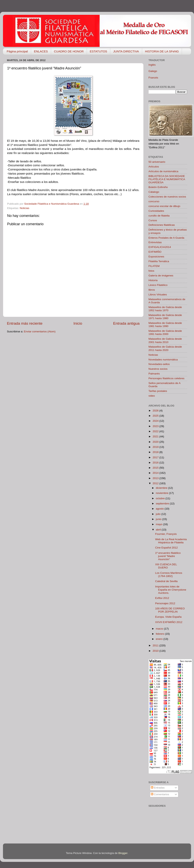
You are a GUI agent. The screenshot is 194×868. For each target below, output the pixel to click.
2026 (156, 411)
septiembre (163, 503)
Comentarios (160, 794)
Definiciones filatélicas (162, 225)
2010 (156, 651)
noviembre (162, 493)
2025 (156, 416)
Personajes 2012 (165, 603)
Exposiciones (156, 257)
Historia (153, 280)
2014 (156, 473)
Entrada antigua (126, 323)
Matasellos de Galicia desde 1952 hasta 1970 (165, 309)
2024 (156, 421)
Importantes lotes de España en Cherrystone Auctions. (171, 590)
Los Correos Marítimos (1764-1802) (169, 574)
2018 (156, 452)
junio (159, 519)
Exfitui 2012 (162, 598)
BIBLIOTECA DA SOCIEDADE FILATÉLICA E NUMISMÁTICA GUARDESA (167, 179)
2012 (156, 483)
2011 (156, 645)
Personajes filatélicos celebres (166, 378)
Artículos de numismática (163, 171)
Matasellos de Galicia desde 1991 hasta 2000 (165, 332)
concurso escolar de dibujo (164, 206)
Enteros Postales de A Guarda (166, 238)
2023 (156, 426)
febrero (160, 634)
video (152, 396)
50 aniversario (157, 162)
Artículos (154, 167)
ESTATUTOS (99, 51)
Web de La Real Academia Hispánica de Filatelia (171, 541)
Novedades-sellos (159, 364)
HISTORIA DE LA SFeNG (162, 51)
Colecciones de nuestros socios (167, 197)
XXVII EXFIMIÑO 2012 (169, 622)
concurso (154, 201)
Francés (153, 78)
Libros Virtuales (158, 295)
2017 (156, 457)
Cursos (153, 220)
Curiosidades (156, 211)
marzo (160, 629)
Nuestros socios (158, 369)
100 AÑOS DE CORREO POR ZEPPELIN (170, 610)
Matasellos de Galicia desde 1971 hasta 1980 (165, 317)
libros (152, 290)
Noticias (25, 208)
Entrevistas (155, 242)
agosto (160, 509)
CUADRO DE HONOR (69, 51)
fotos (151, 271)
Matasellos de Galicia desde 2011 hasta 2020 (165, 348)
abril (159, 530)
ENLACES (41, 51)
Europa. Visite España (168, 617)
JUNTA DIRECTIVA (126, 51)
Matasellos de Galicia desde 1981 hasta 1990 (165, 325)
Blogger (123, 853)
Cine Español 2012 (166, 548)
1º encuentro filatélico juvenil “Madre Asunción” (168, 556)
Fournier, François (166, 534)
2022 (156, 431)
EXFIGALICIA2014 (160, 247)
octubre (161, 498)
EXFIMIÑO (155, 252)
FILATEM (154, 266)
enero (160, 639)
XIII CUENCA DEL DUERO (166, 566)
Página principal (17, 51)
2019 (156, 447)
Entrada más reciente (25, 323)
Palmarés (154, 374)
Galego (153, 71)
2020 (156, 442)
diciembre (162, 488)
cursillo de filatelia (159, 216)
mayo (159, 524)
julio (159, 514)
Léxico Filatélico (158, 285)
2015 (156, 468)
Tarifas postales (158, 391)
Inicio (78, 323)
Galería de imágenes (161, 276)
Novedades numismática (163, 360)
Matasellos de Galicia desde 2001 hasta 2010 (165, 340)
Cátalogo (154, 192)
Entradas (158, 788)
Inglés (152, 65)
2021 (156, 436)
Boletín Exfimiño (158, 187)
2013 (156, 478)
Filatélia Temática (159, 261)
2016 (156, 463)
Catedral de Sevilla (166, 581)
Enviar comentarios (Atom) (40, 331)
